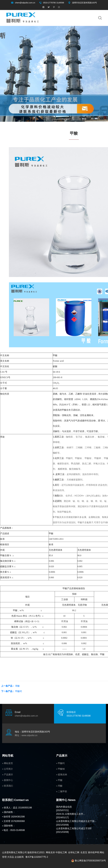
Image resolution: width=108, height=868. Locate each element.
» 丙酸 (59, 786)
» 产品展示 (8, 775)
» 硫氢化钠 (62, 775)
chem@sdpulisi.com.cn (25, 3)
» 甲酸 (59, 780)
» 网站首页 (8, 763)
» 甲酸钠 (60, 769)
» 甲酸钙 (60, 763)
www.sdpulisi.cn (29, 735)
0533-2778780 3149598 (54, 3)
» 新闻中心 (8, 780)
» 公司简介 (8, 769)
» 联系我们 (8, 786)
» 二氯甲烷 (62, 791)
